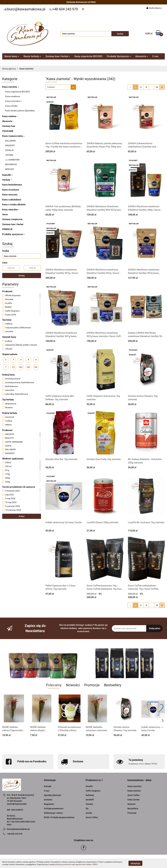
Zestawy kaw (9, 126)
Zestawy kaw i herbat (58, 56)
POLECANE (8, 131)
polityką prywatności (63, 864)
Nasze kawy (12, 56)
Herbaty (7, 180)
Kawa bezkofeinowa (12, 185)
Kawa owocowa (10, 195)
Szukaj (22, 276)
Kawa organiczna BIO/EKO (18, 92)
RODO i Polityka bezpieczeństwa (59, 817)
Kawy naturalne (11, 210)
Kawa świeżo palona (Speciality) (20, 111)
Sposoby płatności (53, 795)
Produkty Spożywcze (119, 56)
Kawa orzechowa (11, 190)
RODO (95, 864)
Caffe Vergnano (93, 791)
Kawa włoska (11, 106)
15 (157, 87)
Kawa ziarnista (10, 87)
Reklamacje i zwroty (53, 813)
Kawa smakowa (13, 96)
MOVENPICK (11, 164)
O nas (155, 56)
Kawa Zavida (133, 800)
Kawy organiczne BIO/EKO (88, 56)
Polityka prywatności (54, 809)
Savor (5, 214)
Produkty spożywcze (13, 234)
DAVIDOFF (10, 145)
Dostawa (48, 800)
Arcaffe (89, 786)
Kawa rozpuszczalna (13, 136)
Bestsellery (133, 809)
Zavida (89, 813)
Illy (87, 809)
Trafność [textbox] (51, 87)
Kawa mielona (10, 116)
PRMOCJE (7, 229)
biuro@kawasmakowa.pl (18, 829)
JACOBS (9, 155)
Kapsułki (7, 175)
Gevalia (89, 804)
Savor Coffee (92, 817)
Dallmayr (90, 795)
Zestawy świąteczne (12, 219)
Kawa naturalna (13, 101)
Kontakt (48, 786)
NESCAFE (10, 169)
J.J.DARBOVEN (12, 160)
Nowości (131, 804)
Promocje (132, 813)
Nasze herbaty (32, 56)
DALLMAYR (10, 141)
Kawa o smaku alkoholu (14, 205)
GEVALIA (9, 150)
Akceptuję (135, 863)
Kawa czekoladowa (12, 200)
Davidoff (90, 800)
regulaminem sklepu (83, 864)
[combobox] (61, 87)
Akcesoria (142, 56)
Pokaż (22, 516)
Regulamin (49, 804)
